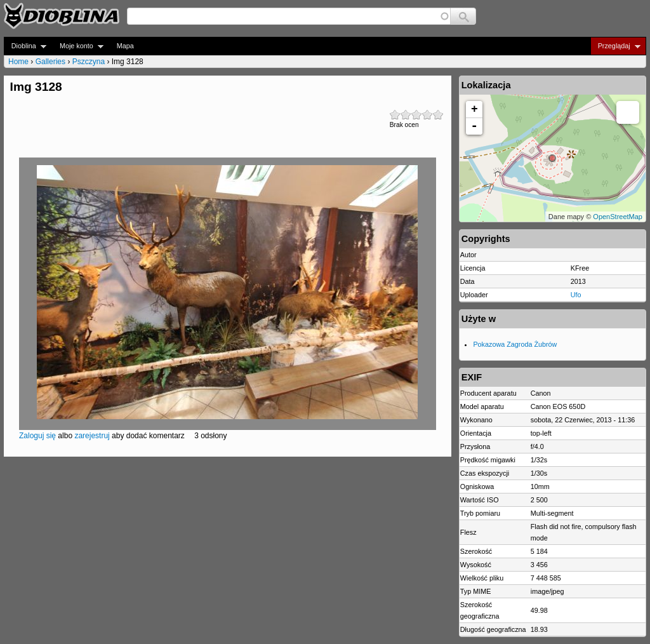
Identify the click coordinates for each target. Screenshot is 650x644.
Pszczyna (89, 62)
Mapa (125, 46)
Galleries (50, 62)
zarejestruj (92, 436)
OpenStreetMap (618, 217)
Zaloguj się (37, 436)
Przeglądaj (615, 46)
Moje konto (78, 46)
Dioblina (25, 46)
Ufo (576, 295)
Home (18, 62)
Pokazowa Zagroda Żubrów (515, 344)
